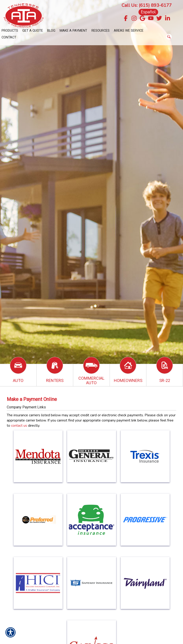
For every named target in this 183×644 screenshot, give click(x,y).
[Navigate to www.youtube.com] (151, 19)
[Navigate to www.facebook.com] (126, 19)
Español (148, 12)
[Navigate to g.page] (142, 19)
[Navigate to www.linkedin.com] (168, 19)
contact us (19, 426)
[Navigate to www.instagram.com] (134, 19)
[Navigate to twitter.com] (159, 19)
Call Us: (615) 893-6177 (147, 5)
